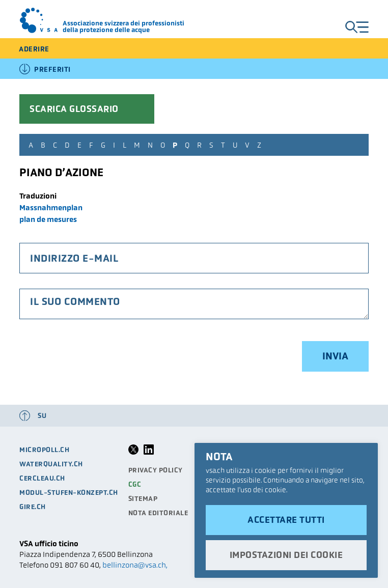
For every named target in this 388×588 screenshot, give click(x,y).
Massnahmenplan (51, 207)
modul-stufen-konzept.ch (69, 493)
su (42, 416)
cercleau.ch (42, 478)
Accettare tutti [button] (286, 520)
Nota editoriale (158, 513)
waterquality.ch (51, 464)
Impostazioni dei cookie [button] (286, 555)
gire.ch (33, 507)
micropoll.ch (44, 450)
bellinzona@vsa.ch (134, 565)
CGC (135, 484)
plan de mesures (48, 219)
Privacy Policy (156, 470)
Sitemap (143, 499)
